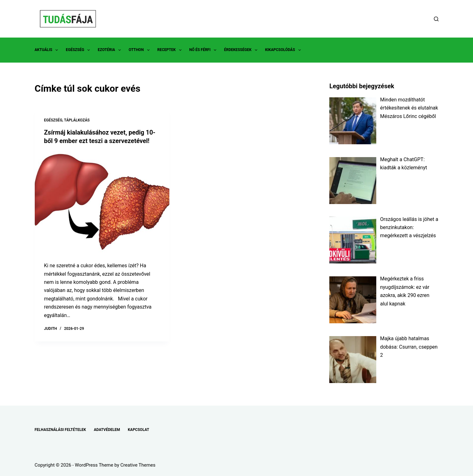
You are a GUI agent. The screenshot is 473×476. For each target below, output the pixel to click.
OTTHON (140, 50)
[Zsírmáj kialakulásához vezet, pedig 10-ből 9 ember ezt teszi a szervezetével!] (102, 201)
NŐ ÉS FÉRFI (204, 50)
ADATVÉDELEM (107, 430)
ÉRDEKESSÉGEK (242, 50)
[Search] (436, 19)
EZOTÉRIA (111, 50)
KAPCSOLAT (138, 430)
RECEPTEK (171, 50)
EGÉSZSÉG (79, 50)
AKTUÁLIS (48, 50)
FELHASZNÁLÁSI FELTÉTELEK (60, 430)
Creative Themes (138, 465)
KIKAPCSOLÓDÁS (284, 50)
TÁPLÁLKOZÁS (77, 120)
